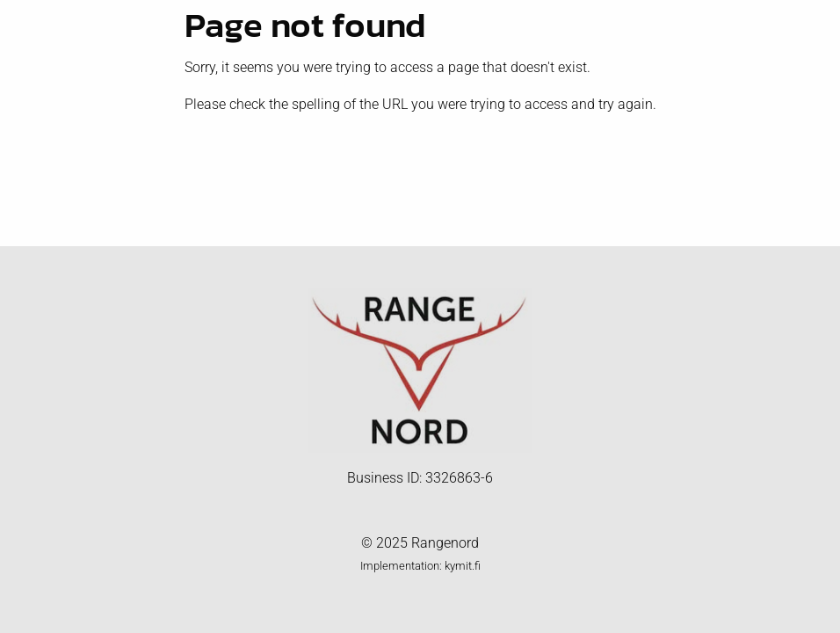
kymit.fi (463, 566)
